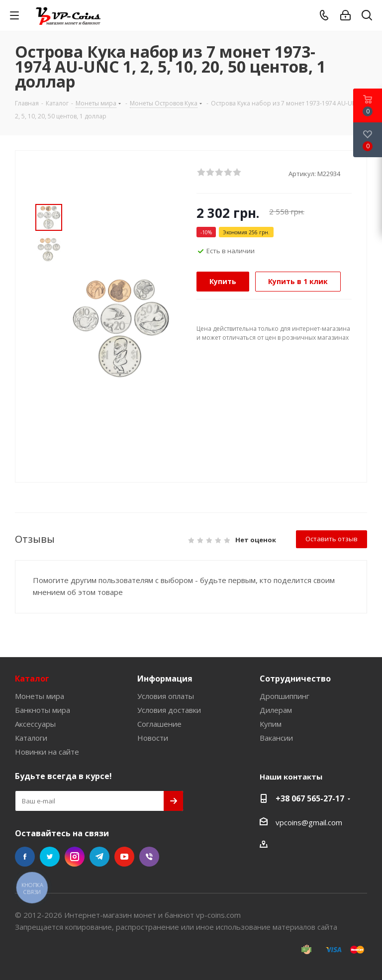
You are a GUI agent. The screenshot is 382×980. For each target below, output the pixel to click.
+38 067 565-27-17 (310, 798)
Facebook (25, 857)
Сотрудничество (295, 679)
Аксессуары (35, 724)
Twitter (50, 857)
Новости (153, 738)
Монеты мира (40, 696)
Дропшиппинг (285, 696)
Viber (149, 857)
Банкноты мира (43, 710)
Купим (271, 724)
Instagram (75, 857)
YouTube (124, 857)
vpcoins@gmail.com (309, 822)
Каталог (32, 679)
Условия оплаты (166, 696)
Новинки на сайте (47, 752)
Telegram (99, 857)
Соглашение (159, 724)
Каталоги (31, 738)
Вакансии (276, 738)
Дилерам (276, 710)
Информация (165, 679)
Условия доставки (169, 710)
